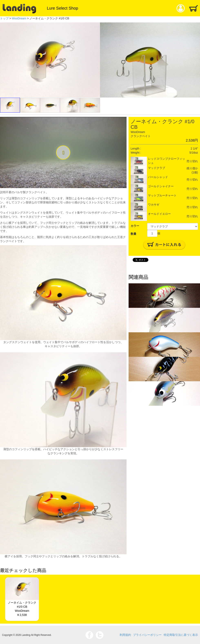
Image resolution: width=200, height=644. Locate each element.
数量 (133, 234)
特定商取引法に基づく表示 (181, 635)
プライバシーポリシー (147, 635)
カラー (135, 226)
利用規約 (125, 635)
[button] (63, 152)
